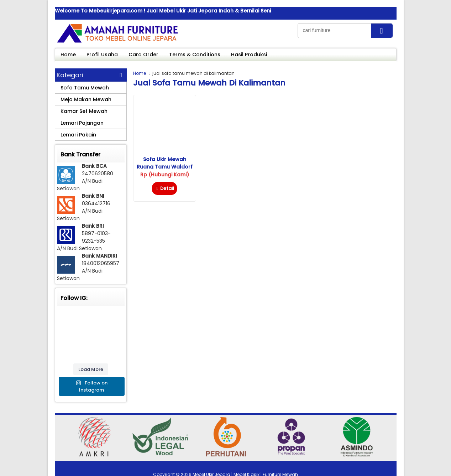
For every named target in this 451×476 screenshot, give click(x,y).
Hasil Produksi (249, 55)
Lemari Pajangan (82, 123)
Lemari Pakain (78, 135)
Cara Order (143, 55)
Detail (164, 188)
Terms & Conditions (195, 55)
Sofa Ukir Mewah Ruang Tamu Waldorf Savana (165, 167)
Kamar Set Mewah (84, 111)
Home (68, 55)
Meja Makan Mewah (86, 99)
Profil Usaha (102, 55)
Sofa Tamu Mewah (85, 88)
